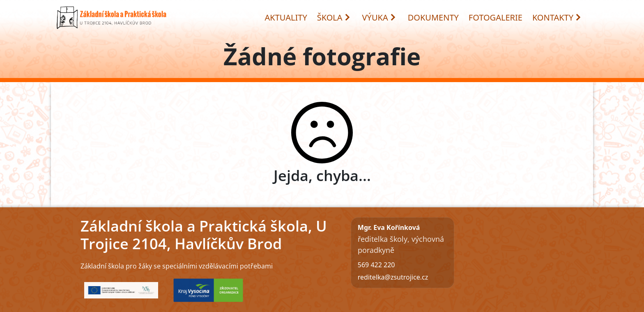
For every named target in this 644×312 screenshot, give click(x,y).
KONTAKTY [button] (557, 17)
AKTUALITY (286, 17)
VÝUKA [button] (379, 17)
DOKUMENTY (433, 17)
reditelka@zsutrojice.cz (393, 277)
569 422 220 (376, 265)
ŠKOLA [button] (334, 17)
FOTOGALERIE (496, 17)
